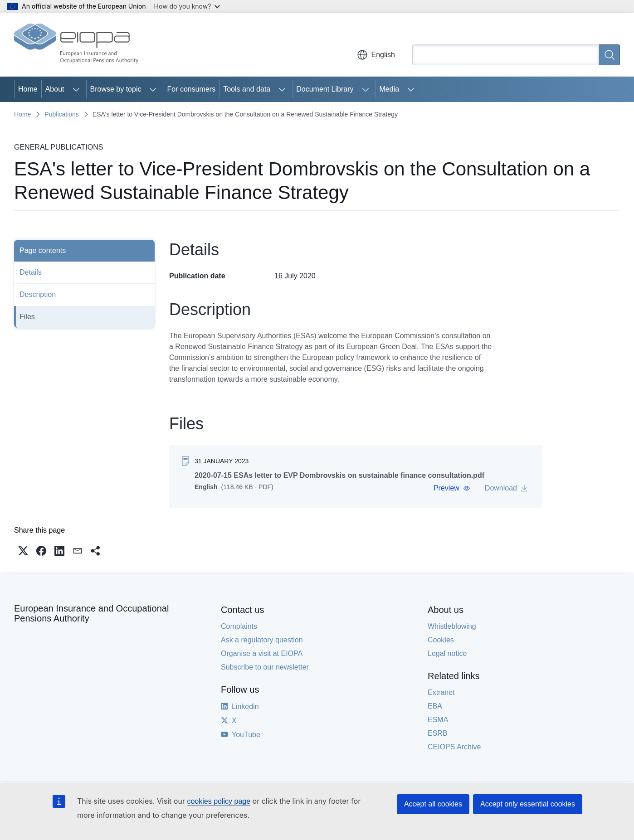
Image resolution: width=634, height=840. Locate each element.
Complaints (239, 626)
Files (27, 317)
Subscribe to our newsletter (265, 667)
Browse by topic (116, 89)
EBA (435, 706)
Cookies (441, 640)
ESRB (438, 733)
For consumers (191, 89)
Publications (62, 114)
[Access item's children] (76, 89)
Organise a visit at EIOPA (262, 653)
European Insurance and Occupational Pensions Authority (91, 613)
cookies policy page (219, 801)
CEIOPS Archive (454, 747)
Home (28, 89)
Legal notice (447, 653)
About (55, 89)
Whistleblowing (452, 626)
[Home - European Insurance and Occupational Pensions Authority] (76, 44)
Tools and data (247, 89)
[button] (452, 488)
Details (31, 272)
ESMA (438, 720)
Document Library (325, 89)
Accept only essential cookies (528, 804)
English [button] (376, 55)
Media (390, 89)
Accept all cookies (433, 804)
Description (38, 294)
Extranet (441, 692)
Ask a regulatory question (262, 640)
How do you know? (187, 6)
